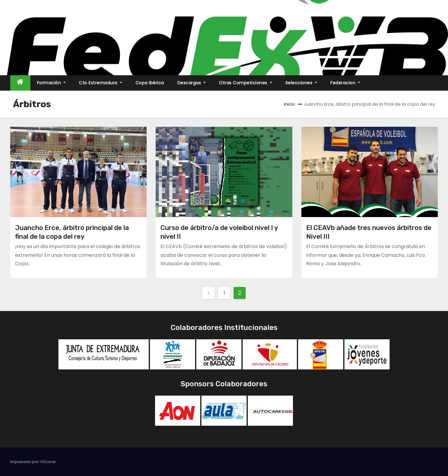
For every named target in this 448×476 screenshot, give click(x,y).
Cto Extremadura (101, 83)
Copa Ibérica (150, 83)
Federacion (345, 83)
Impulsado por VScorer (33, 462)
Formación (51, 83)
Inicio (289, 104)
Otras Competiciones (246, 83)
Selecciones (301, 83)
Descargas (192, 83)
